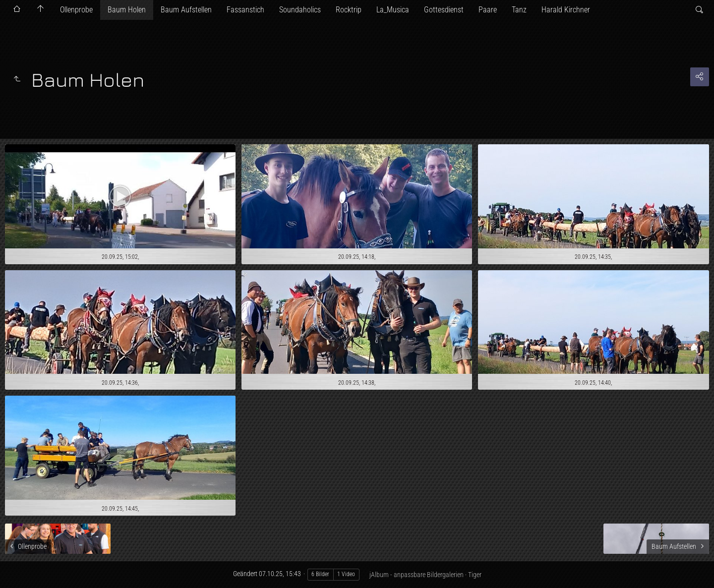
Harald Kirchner (566, 10)
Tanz (519, 10)
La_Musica (393, 10)
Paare (488, 10)
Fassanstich (245, 10)
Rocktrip (349, 10)
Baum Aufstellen (186, 10)
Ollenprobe (76, 10)
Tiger (475, 575)
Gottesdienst (444, 10)
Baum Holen (127, 10)
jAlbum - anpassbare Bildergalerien (416, 575)
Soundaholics (300, 10)
